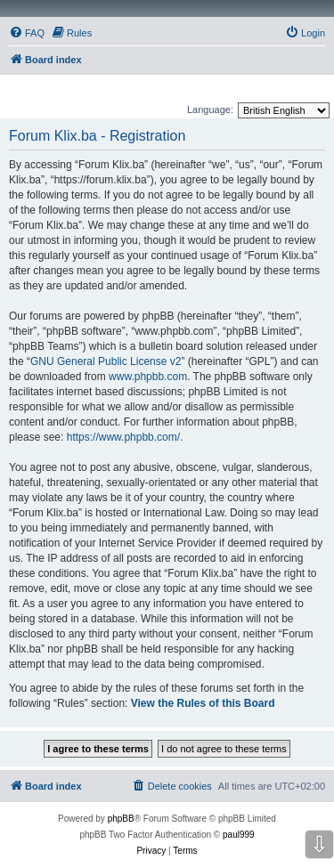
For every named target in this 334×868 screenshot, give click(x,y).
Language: (210, 110)
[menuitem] (27, 33)
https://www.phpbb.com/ (123, 437)
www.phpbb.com (148, 377)
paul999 (239, 835)
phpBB (121, 819)
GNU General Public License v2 (106, 361)
